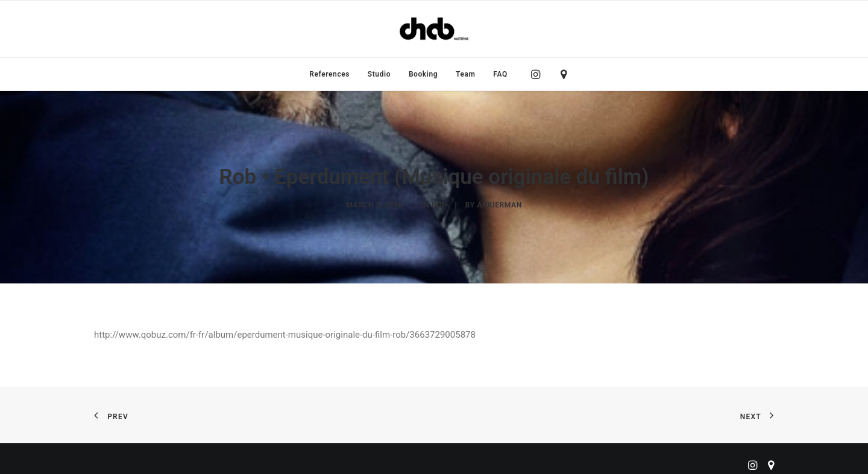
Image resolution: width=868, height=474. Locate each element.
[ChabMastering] (434, 29)
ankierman (499, 203)
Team (466, 74)
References (329, 74)
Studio (379, 74)
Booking (423, 74)
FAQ (500, 74)
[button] (539, 74)
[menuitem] (329, 74)
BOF (439, 203)
